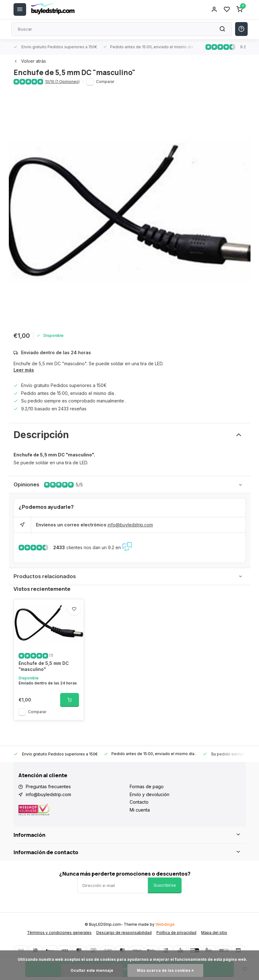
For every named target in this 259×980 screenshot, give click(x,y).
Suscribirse (165, 885)
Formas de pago (147, 786)
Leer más (24, 370)
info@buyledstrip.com (130, 525)
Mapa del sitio (214, 933)
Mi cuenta (140, 810)
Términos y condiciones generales (59, 933)
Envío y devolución (149, 794)
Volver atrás (30, 61)
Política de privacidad (176, 933)
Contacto (139, 802)
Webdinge (165, 924)
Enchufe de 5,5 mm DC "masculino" (44, 666)
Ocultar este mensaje (92, 970)
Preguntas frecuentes (48, 786)
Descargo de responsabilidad (124, 933)
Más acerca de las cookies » (165, 970)
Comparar (105, 82)
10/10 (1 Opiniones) (62, 82)
